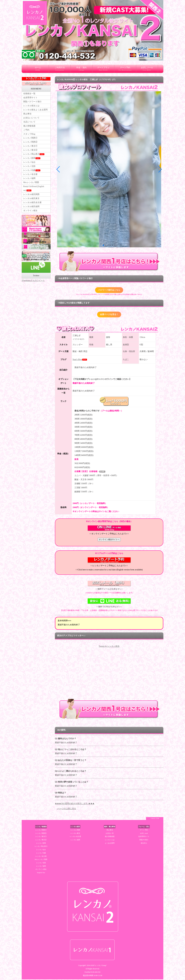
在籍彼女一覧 (29, 94)
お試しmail (144, 834)
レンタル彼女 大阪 (182, 1)
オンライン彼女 (30, 215)
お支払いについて (31, 119)
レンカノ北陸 (29, 169)
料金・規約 (82, 70)
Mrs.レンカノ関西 (31, 186)
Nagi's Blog (77, 360)
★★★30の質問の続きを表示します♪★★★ (75, 804)
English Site (41, 873)
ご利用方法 (60, 70)
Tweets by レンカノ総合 (109, 647)
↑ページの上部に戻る (66, 809)
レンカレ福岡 (75, 840)
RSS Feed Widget (109, 698)
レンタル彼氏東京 (31, 202)
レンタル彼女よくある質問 (35, 110)
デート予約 (125, 70)
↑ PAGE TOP (155, 819)
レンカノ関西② (30, 144)
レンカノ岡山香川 (34, 157)
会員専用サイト (30, 98)
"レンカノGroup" (100, 966)
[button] (103, 245)
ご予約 (26, 131)
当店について (29, 123)
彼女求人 (144, 844)
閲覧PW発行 (144, 840)
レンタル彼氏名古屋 (32, 207)
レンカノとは (110, 840)
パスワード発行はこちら (109, 290)
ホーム (38, 70)
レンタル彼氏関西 (31, 198)
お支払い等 (110, 834)
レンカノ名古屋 (30, 177)
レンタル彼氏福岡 (31, 211)
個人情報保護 (29, 127)
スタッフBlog (29, 136)
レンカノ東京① (30, 148)
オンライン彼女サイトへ (109, 540)
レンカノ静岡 (32, 161)
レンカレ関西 (75, 830)
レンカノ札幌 (32, 173)
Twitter (36, 280)
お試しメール (147, 70)
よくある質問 (110, 844)
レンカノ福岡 (29, 182)
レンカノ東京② (30, 152)
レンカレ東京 (75, 834)
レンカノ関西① (30, 140)
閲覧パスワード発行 (32, 102)
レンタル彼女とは (31, 106)
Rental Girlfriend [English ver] (34, 192)
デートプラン (103, 70)
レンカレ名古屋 (75, 837)
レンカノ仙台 (29, 165)
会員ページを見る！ (109, 315)
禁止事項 (27, 115)
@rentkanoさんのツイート (33, 285)
